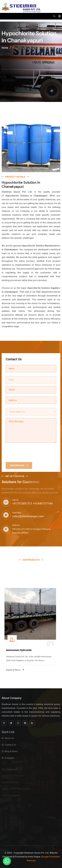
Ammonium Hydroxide (20, 650)
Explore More (16, 670)
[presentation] (27, 452)
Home (5, 48)
